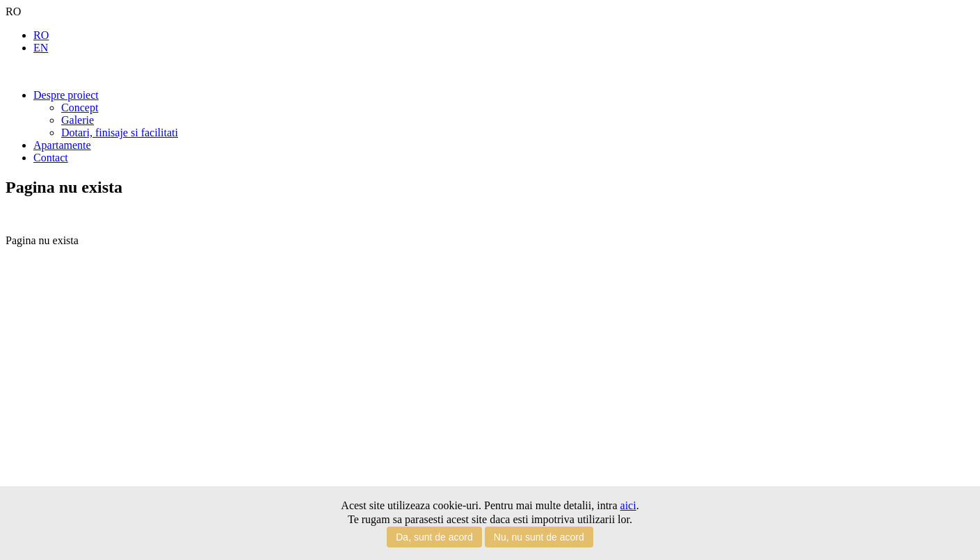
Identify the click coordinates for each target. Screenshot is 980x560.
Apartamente (62, 145)
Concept (80, 107)
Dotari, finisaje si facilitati (120, 133)
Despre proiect (66, 95)
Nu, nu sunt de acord (539, 537)
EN (41, 48)
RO (41, 35)
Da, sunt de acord (434, 537)
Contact (51, 158)
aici (628, 505)
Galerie (78, 120)
